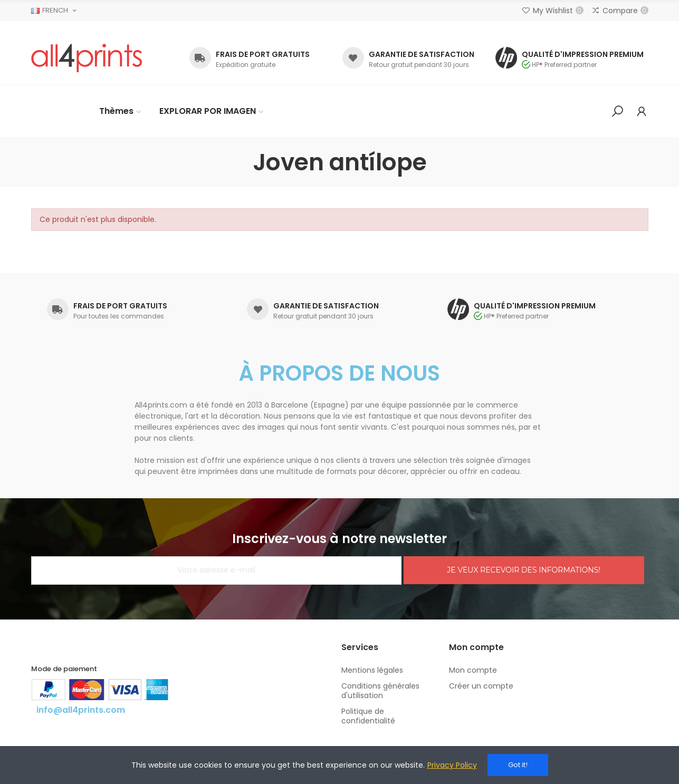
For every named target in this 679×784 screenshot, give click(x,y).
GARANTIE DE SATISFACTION (422, 54)
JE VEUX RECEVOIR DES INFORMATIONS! (524, 570)
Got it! (518, 765)
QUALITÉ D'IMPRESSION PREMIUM (583, 54)
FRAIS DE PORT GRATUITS (263, 54)
